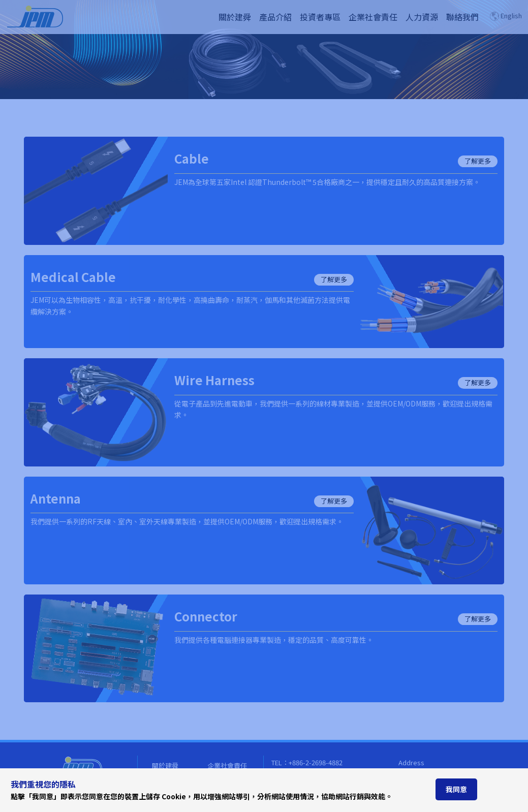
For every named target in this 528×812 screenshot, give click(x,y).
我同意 (456, 789)
